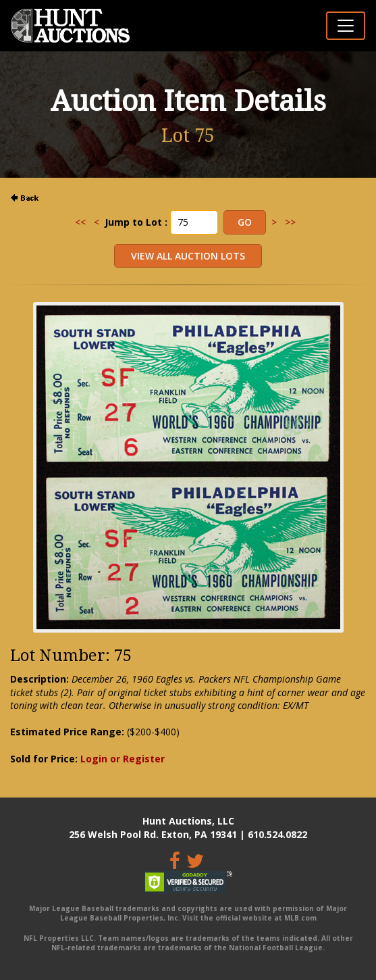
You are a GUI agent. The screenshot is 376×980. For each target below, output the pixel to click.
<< (80, 222)
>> (290, 222)
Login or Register (123, 759)
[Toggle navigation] (346, 26)
